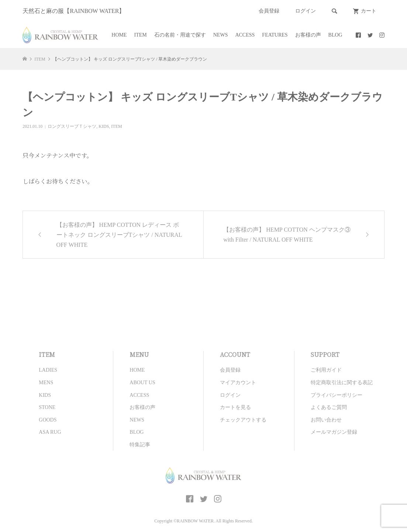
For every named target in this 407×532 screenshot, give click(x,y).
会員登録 (269, 11)
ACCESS (245, 35)
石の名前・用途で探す (180, 35)
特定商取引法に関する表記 (342, 383)
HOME (119, 35)
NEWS (221, 35)
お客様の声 (308, 35)
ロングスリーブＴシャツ (72, 126)
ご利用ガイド (326, 370)
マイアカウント (238, 383)
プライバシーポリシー (337, 395)
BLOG (335, 35)
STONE (47, 407)
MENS (46, 383)
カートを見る (235, 407)
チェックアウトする (243, 420)
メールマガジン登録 (334, 432)
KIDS (104, 126)
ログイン (306, 11)
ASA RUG (50, 432)
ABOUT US (142, 383)
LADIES (48, 370)
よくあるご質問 (329, 407)
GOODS (48, 420)
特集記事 (140, 445)
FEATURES (275, 35)
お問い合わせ (326, 420)
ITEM (141, 35)
